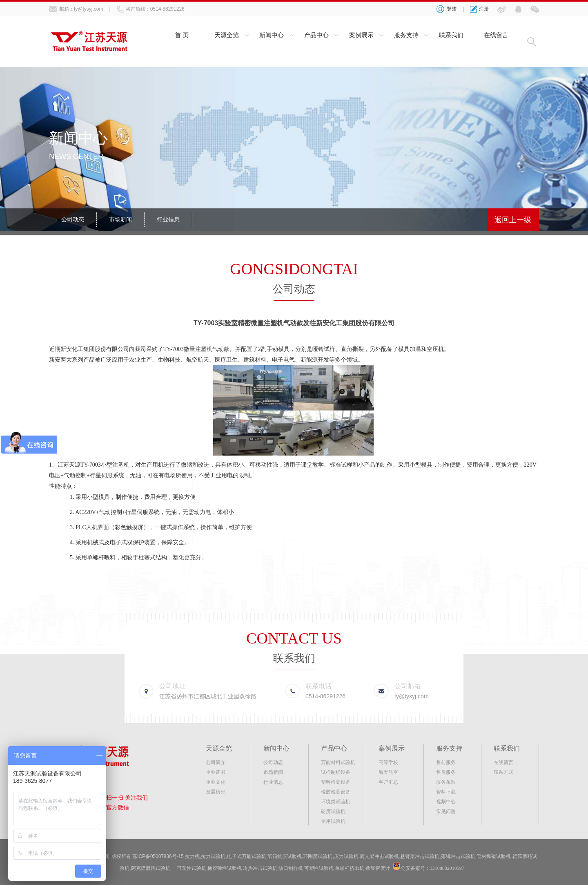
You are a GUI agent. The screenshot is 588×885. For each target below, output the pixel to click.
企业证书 (216, 772)
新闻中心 (272, 36)
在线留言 (496, 36)
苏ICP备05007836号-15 (158, 856)
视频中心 (446, 802)
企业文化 (216, 782)
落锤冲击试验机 (458, 856)
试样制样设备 (336, 772)
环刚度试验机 (318, 856)
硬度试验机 (333, 811)
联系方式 (503, 772)
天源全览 (227, 36)
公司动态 (73, 220)
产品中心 (316, 36)
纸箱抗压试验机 (285, 856)
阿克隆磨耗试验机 (151, 868)
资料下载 (446, 792)
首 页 (182, 36)
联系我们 (451, 36)
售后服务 (446, 772)
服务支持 (406, 36)
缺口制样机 (291, 868)
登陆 (452, 9)
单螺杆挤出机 (350, 868)
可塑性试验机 (192, 868)
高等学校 (388, 762)
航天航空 (388, 772)
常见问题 (446, 811)
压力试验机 (346, 856)
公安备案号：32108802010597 (432, 868)
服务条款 (446, 782)
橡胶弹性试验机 (225, 868)
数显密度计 (378, 868)
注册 (484, 9)
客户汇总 (388, 782)
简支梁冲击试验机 (380, 856)
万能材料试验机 (338, 762)
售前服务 (446, 762)
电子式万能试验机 (247, 856)
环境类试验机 (336, 802)
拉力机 (193, 856)
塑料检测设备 (336, 782)
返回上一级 (513, 220)
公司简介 (216, 762)
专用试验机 (333, 821)
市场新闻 (120, 220)
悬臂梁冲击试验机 (420, 856)
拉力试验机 (214, 856)
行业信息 (168, 220)
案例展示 (361, 36)
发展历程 (216, 792)
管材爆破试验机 (494, 856)
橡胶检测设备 (336, 792)
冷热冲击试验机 (260, 868)
